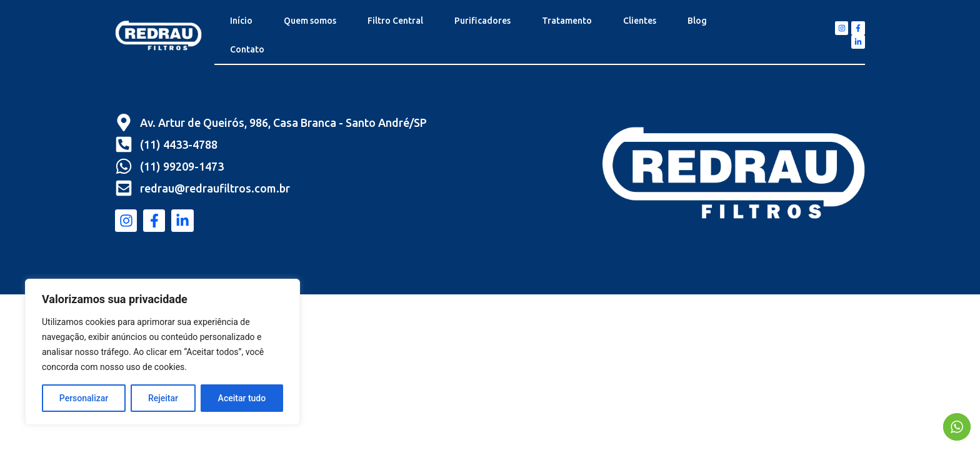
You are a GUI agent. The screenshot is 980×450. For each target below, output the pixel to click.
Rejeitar (163, 398)
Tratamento (567, 21)
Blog (697, 21)
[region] (162, 352)
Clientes (640, 21)
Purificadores (482, 21)
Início (241, 21)
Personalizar (84, 398)
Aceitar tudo (242, 398)
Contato (247, 49)
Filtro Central (395, 21)
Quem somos (310, 21)
